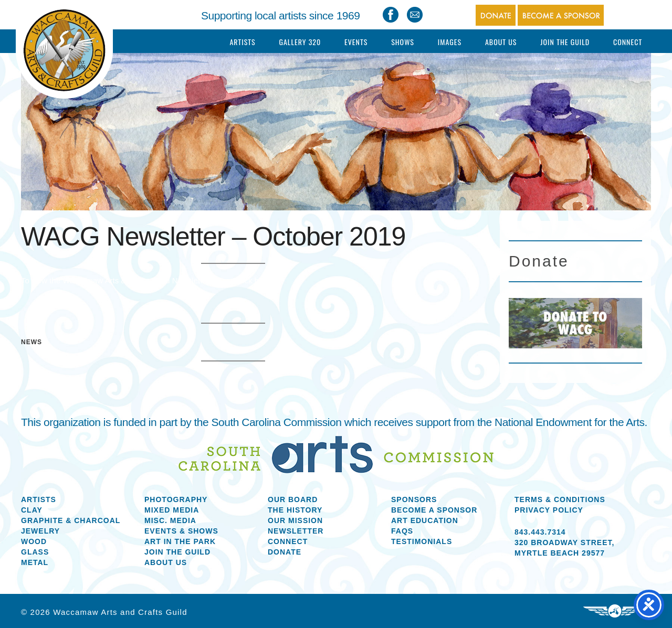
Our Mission (295, 520)
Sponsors (414, 499)
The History (295, 510)
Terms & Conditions (560, 499)
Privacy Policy (549, 510)
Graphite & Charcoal (71, 520)
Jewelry (40, 531)
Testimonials (422, 541)
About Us (501, 42)
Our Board (293, 499)
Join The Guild (565, 42)
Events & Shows (181, 531)
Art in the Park (180, 541)
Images (450, 42)
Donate (285, 552)
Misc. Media (170, 520)
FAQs (402, 531)
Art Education (425, 520)
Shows (403, 42)
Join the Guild (177, 552)
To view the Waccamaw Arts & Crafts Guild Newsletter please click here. (147, 280)
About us (166, 562)
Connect (628, 42)
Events (356, 42)
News (31, 342)
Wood (34, 541)
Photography (176, 499)
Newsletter (296, 531)
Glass (35, 552)
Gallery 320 (300, 42)
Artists (242, 42)
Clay (32, 510)
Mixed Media (172, 510)
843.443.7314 (540, 532)
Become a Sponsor (434, 510)
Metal (35, 562)
